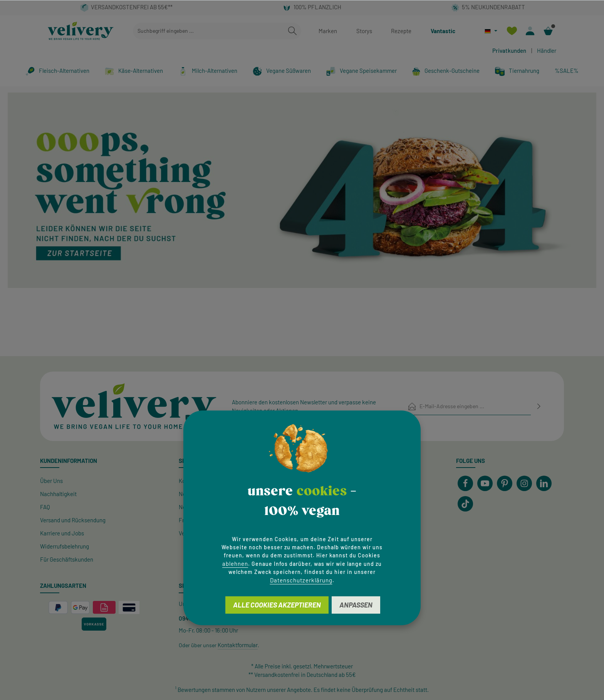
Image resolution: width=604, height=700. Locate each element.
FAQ (45, 507)
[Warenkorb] (548, 31)
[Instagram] (524, 483)
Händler (547, 50)
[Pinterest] (505, 483)
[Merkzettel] (512, 31)
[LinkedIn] (544, 483)
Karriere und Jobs (62, 533)
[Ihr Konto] (530, 31)
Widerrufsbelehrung (65, 546)
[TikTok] (465, 504)
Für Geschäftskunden (67, 559)
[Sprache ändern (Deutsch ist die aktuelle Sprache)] (491, 31)
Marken (328, 31)
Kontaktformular (238, 645)
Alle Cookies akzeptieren (277, 605)
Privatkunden (509, 50)
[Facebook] (465, 483)
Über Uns (51, 481)
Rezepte (401, 31)
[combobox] (208, 31)
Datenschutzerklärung (301, 580)
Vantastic (443, 31)
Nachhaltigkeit (58, 494)
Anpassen (356, 605)
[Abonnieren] (539, 406)
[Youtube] (485, 483)
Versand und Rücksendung (73, 520)
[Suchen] (292, 31)
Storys (364, 31)
